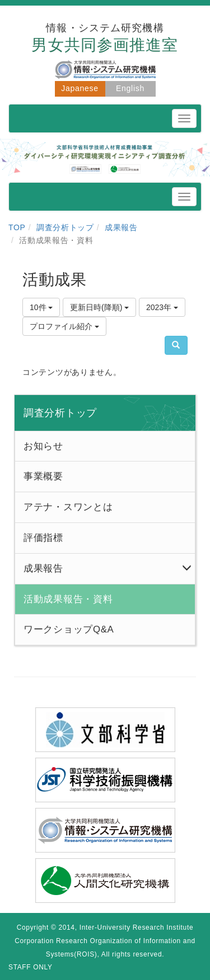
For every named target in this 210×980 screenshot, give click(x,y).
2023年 (162, 307)
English (130, 88)
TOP (17, 227)
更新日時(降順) (99, 307)
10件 (41, 307)
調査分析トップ (65, 227)
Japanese (80, 88)
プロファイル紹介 (64, 326)
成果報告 (121, 227)
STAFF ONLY (31, 967)
